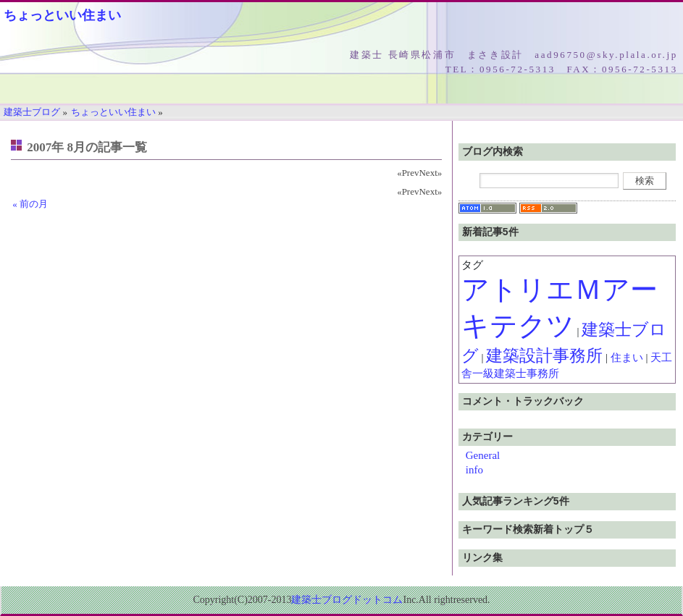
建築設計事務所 (544, 356)
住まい (627, 358)
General (483, 455)
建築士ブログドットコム (347, 600)
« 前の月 (30, 204)
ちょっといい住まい (62, 15)
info (474, 470)
